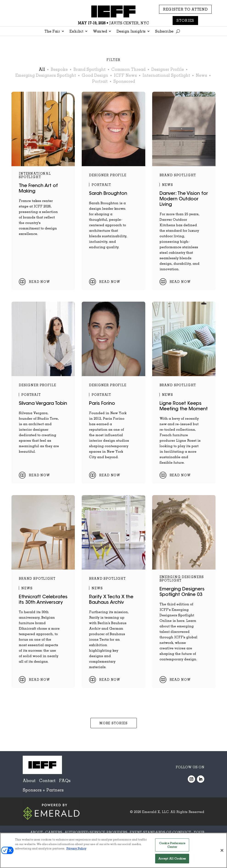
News (201, 75)
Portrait (100, 81)
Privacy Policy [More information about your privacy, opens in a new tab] (76, 848)
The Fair (52, 32)
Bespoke (59, 69)
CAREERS (54, 832)
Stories (185, 20)
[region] (113, 850)
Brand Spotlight (90, 69)
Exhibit (76, 32)
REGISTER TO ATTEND (185, 9)
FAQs (65, 780)
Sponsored (124, 81)
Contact (47, 780)
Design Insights (131, 32)
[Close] (222, 850)
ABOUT (36, 832)
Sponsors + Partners (43, 790)
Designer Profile (168, 69)
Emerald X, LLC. (156, 812)
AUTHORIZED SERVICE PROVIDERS (96, 832)
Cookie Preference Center (172, 845)
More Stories (113, 723)
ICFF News (125, 75)
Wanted (100, 32)
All (42, 69)
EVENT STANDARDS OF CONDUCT (160, 832)
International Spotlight (166, 75)
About (29, 780)
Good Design (95, 75)
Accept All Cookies (172, 858)
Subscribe (164, 32)
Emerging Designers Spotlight (46, 75)
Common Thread (128, 69)
